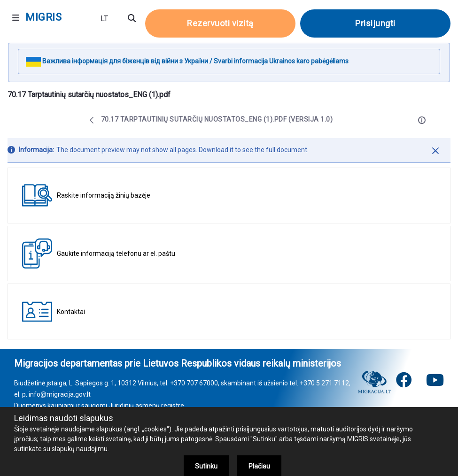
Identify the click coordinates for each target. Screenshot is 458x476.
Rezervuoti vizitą (220, 23)
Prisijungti (375, 23)
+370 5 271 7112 (324, 383)
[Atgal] (92, 120)
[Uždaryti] (435, 151)
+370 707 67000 (194, 383)
